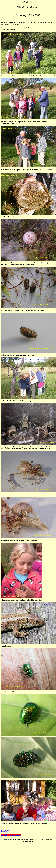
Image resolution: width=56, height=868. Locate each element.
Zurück (5, 831)
